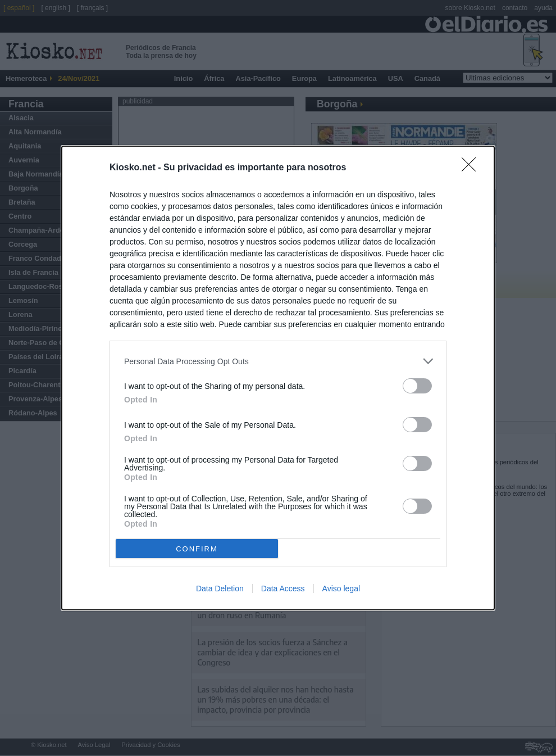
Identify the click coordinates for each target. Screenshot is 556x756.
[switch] (417, 386)
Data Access (283, 588)
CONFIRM (197, 548)
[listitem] (278, 361)
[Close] (472, 168)
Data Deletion (220, 588)
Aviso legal (341, 588)
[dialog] (278, 378)
